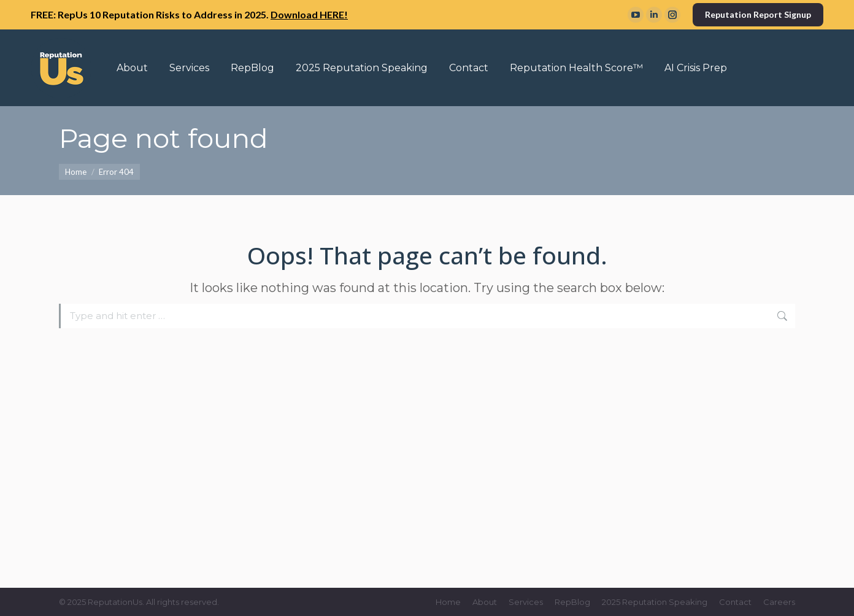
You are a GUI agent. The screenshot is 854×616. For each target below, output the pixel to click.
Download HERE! (309, 14)
